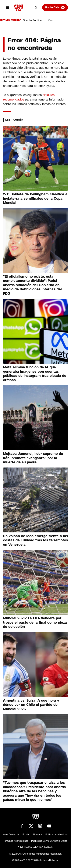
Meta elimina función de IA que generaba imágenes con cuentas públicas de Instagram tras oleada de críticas (35, 374)
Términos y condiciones (16, 841)
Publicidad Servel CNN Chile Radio (35, 847)
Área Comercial (11, 834)
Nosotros (38, 834)
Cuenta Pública (32, 20)
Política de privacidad (57, 834)
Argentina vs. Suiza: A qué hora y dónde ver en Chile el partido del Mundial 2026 (31, 705)
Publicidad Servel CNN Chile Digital (49, 841)
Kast (51, 20)
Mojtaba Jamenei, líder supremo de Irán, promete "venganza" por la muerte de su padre (33, 458)
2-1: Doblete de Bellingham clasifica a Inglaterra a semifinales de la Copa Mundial (35, 198)
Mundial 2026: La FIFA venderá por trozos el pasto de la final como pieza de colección (35, 622)
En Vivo (26, 834)
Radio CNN (55, 8)
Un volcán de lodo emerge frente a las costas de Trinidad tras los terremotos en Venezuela (35, 540)
